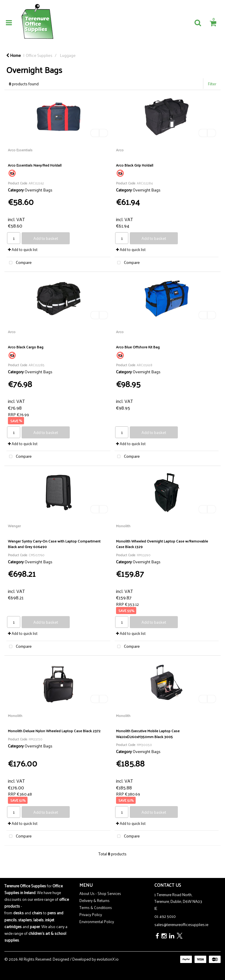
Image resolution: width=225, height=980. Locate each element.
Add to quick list (23, 249)
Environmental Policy (97, 921)
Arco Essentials (20, 150)
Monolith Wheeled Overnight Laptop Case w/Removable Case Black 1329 (162, 544)
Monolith (123, 526)
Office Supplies (39, 55)
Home (13, 55)
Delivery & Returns (94, 900)
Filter (212, 84)
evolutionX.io (108, 959)
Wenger (14, 526)
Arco (120, 150)
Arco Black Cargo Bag (26, 347)
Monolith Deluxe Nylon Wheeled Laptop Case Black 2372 (54, 731)
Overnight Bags (39, 190)
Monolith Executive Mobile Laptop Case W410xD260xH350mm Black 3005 (148, 733)
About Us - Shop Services (100, 893)
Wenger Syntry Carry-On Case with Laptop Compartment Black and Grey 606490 (54, 544)
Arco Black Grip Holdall (135, 165)
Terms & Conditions (96, 907)
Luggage (68, 55)
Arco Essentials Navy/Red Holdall (35, 165)
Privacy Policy (91, 914)
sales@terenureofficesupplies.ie (181, 924)
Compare (19, 262)
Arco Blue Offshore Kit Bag (138, 347)
